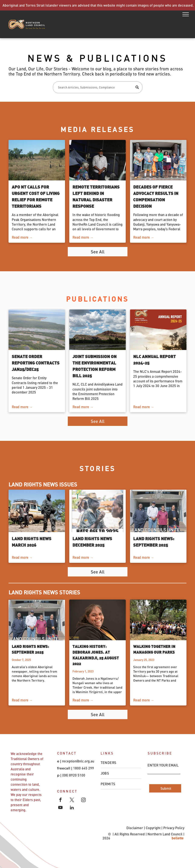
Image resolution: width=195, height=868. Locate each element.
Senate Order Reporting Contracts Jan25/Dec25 (36, 363)
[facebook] (60, 800)
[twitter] (72, 800)
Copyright (153, 828)
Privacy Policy (174, 828)
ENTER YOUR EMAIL (163, 765)
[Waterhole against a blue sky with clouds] (97, 330)
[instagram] (83, 800)
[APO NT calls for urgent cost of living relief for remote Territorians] (37, 160)
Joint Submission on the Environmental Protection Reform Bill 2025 (95, 366)
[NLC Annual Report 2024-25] (158, 330)
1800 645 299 (84, 768)
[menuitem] (121, 763)
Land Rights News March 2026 (32, 542)
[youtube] (60, 808)
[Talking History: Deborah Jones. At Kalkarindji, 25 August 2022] (97, 620)
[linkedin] (72, 808)
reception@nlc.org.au (78, 761)
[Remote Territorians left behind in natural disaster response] (97, 160)
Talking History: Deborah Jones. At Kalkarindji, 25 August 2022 (96, 655)
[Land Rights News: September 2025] (158, 511)
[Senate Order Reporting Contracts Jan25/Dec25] (37, 330)
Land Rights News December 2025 (92, 542)
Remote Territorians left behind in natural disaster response (96, 196)
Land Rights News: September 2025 (154, 542)
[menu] (186, 14)
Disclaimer (135, 828)
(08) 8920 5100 (74, 775)
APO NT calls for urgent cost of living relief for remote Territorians (36, 196)
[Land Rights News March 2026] (37, 511)
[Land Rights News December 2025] (97, 511)
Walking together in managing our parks (154, 649)
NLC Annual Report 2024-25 (155, 359)
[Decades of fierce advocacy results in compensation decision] (158, 160)
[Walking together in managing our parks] (158, 620)
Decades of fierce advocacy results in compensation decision (156, 196)
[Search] (98, 87)
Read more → (22, 237)
